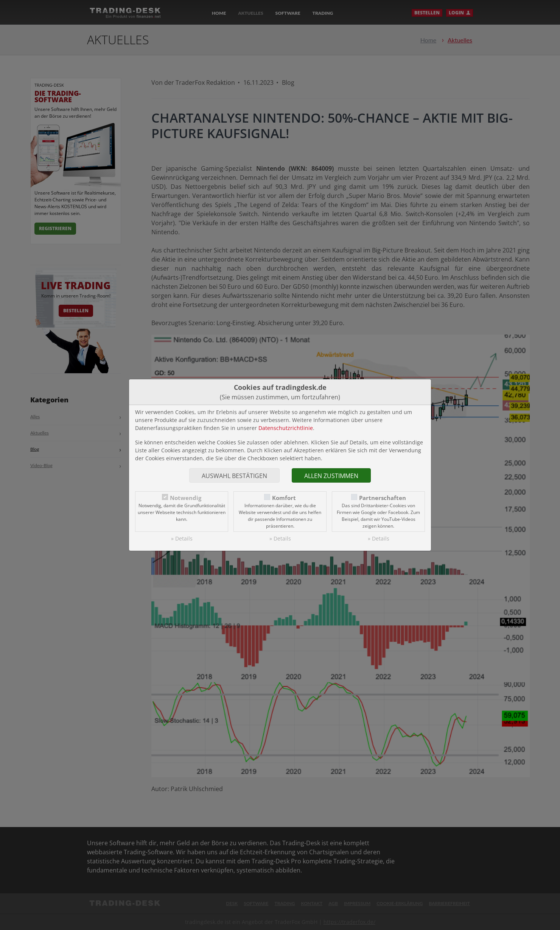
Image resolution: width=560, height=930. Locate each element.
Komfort (284, 498)
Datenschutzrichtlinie (286, 428)
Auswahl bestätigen (234, 476)
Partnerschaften (383, 498)
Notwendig (186, 498)
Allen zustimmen (331, 476)
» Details (182, 538)
